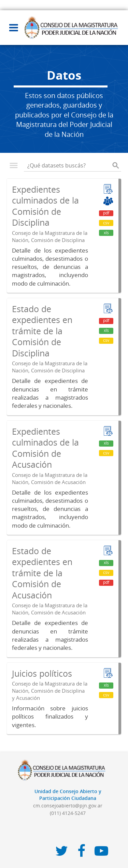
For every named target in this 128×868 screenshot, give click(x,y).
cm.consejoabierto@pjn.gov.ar (68, 806)
